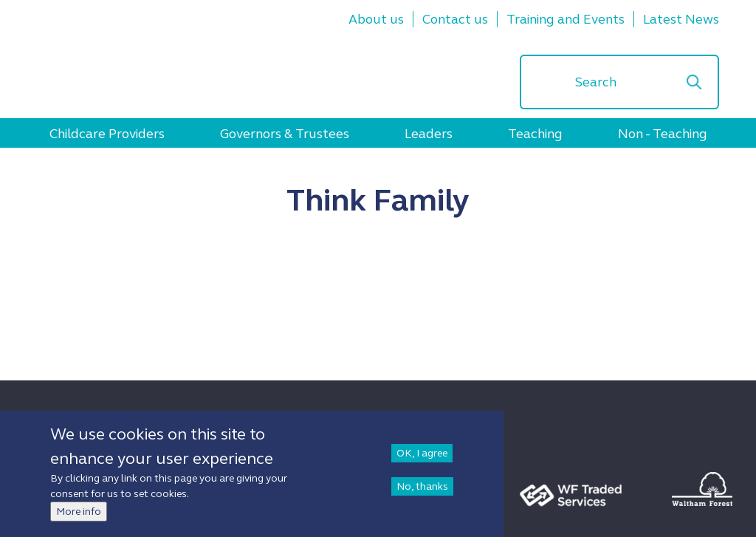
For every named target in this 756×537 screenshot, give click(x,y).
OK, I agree (422, 455)
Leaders (429, 134)
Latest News (681, 19)
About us (376, 19)
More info (79, 514)
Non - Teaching (663, 134)
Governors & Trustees (285, 134)
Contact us (455, 19)
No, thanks (422, 489)
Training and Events (566, 19)
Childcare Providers (107, 134)
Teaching (535, 134)
